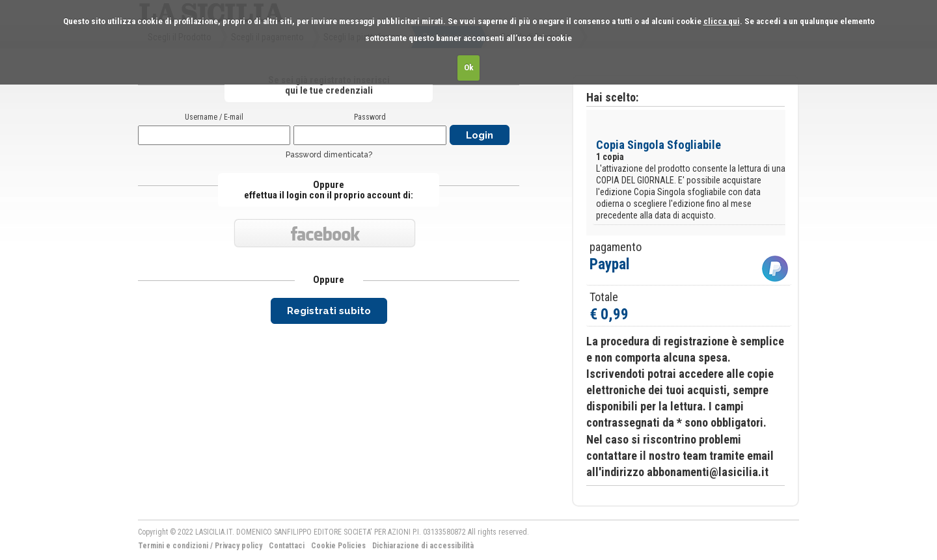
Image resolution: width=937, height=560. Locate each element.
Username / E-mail (214, 117)
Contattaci (287, 546)
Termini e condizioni (173, 546)
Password (370, 117)
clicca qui (722, 21)
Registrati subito (329, 311)
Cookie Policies (338, 546)
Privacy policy (238, 546)
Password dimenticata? (329, 155)
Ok (469, 67)
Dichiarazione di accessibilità (423, 546)
